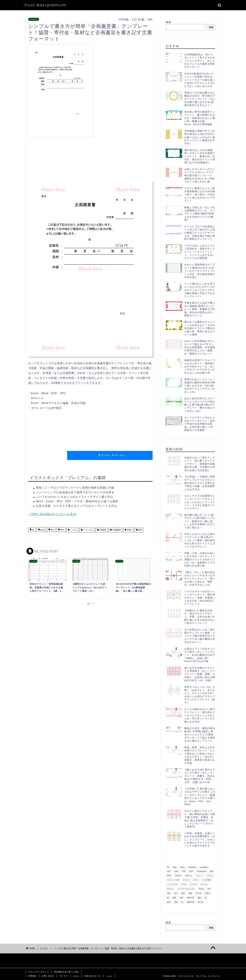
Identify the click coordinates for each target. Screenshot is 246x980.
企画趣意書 (116, 530)
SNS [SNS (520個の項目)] (212, 871)
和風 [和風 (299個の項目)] (190, 893)
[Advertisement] (124, 68)
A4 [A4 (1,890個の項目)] (168, 867)
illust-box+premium (45, 5)
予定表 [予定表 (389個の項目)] (201, 889)
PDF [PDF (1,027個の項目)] (184, 871)
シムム (109, 976)
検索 (168, 22)
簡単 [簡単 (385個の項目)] (181, 898)
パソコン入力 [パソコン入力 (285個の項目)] (172, 884)
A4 (33, 530)
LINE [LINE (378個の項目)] (176, 871)
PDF (62, 530)
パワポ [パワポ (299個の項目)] (184, 884)
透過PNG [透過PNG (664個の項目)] (191, 902)
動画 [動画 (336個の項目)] (183, 893)
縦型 (140, 530)
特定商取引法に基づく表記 (66, 972)
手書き (129, 530)
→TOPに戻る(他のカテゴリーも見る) (52, 514)
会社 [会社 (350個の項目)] (209, 889)
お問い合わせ (48, 976)
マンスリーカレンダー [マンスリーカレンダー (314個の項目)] (186, 889)
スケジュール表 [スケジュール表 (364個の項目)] (173, 880)
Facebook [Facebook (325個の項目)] (192, 867)
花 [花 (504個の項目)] (182, 902)
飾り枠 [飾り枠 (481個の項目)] (201, 902)
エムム (76, 976)
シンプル (73, 530)
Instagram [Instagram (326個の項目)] (204, 867)
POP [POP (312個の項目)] (191, 871)
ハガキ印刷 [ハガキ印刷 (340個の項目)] (207, 880)
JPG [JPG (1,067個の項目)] (169, 871)
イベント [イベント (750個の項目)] (199, 875)
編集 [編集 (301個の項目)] (199, 898)
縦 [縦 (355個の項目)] (206, 898)
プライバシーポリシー (39, 972)
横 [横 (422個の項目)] (168, 898)
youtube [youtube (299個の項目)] (178, 875)
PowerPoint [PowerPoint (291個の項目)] (201, 871)
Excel (42, 530)
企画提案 (102, 530)
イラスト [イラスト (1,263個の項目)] (210, 875)
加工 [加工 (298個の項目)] (176, 893)
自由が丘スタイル (93, 976)
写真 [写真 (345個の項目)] (169, 893)
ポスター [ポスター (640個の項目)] (170, 889)
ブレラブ (64, 976)
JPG (52, 530)
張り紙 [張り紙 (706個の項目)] (199, 893)
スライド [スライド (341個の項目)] (186, 880)
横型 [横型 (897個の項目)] (174, 898)
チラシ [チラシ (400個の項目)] (196, 880)
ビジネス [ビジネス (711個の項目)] (193, 884)
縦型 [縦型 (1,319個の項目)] (169, 902)
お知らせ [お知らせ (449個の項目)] (189, 875)
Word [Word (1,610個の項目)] (169, 875)
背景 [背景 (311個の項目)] (176, 902)
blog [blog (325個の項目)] (175, 867)
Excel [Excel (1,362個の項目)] (182, 867)
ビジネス (34, 19)
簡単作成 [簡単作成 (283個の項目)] (190, 898)
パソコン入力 (88, 530)
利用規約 (32, 976)
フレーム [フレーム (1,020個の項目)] (204, 884)
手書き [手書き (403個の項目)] (207, 893)
